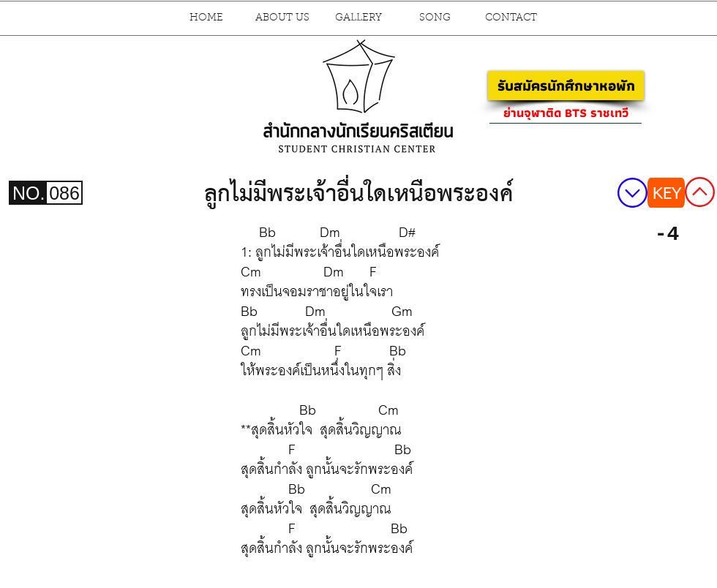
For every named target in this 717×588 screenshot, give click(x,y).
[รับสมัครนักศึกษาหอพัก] (566, 86)
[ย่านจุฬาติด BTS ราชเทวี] (566, 113)
